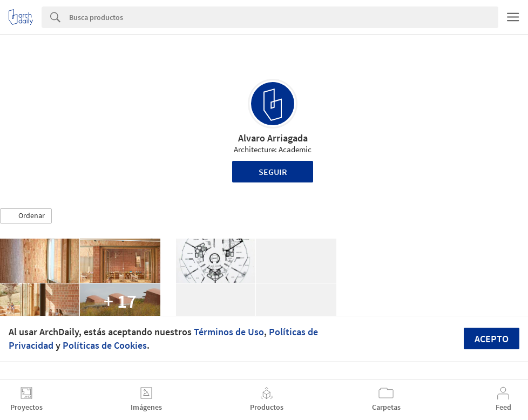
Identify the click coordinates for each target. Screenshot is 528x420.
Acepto (492, 339)
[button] (26, 216)
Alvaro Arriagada (273, 138)
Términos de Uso (229, 332)
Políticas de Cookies (105, 345)
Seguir (273, 172)
